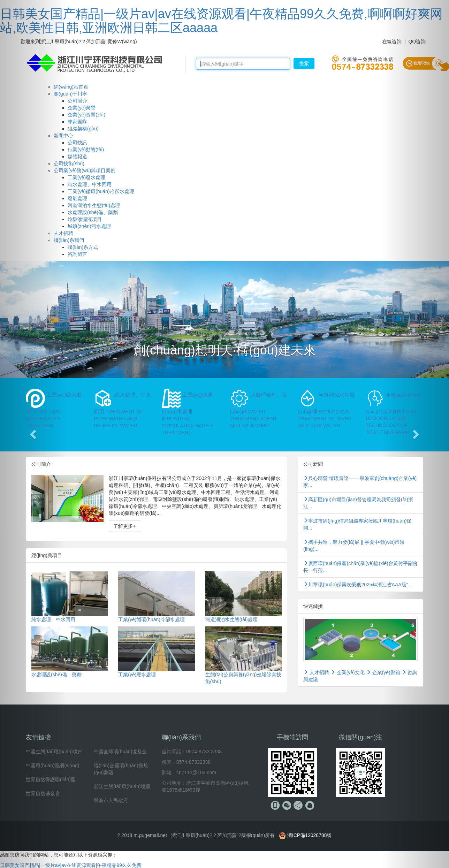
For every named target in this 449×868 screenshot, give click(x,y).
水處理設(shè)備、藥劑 (93, 212)
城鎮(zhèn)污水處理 (89, 226)
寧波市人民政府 (111, 800)
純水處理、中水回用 (90, 184)
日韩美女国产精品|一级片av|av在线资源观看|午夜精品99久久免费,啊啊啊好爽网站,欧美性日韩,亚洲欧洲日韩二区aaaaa (221, 21)
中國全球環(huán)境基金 (120, 752)
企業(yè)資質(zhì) (86, 115)
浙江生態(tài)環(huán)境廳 (122, 786)
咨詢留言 (77, 254)
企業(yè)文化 (348, 672)
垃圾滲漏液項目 (85, 219)
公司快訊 (77, 143)
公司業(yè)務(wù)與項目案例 (85, 170)
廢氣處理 (77, 198)
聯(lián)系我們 (69, 240)
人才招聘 (316, 672)
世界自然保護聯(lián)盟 (51, 779)
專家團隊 (77, 122)
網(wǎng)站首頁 (71, 87)
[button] (34, 434)
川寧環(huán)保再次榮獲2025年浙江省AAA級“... (358, 585)
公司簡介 (77, 101)
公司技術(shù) (69, 163)
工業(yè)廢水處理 (86, 177)
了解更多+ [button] (124, 526)
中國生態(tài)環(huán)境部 (54, 752)
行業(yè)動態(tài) (86, 150)
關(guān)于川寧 (70, 94)
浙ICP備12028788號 (310, 835)
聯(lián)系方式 (83, 247)
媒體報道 (77, 157)
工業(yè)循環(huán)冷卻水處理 (101, 191)
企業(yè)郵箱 (383, 672)
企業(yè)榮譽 (82, 108)
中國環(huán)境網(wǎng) (52, 766)
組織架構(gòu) (83, 129)
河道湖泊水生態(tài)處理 (94, 205)
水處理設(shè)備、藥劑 (56, 675)
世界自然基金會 (43, 793)
